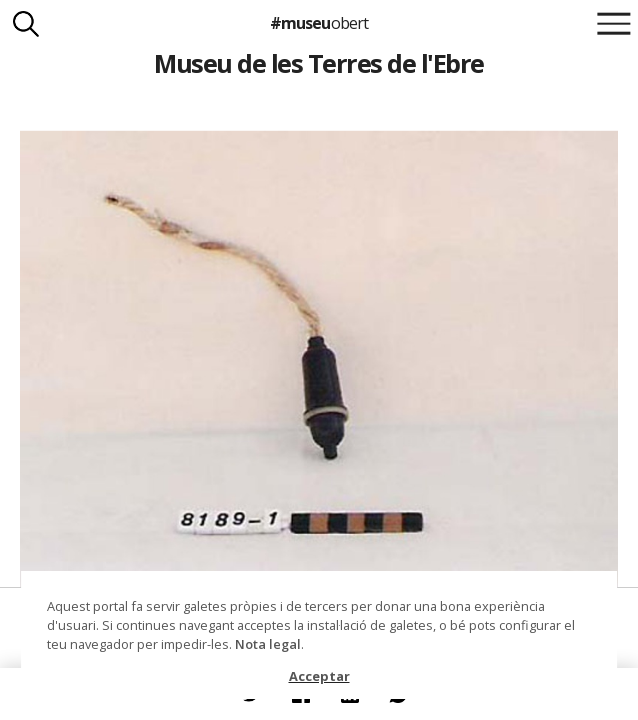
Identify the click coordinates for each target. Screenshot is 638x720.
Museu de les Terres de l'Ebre (318, 63)
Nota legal (268, 644)
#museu (318, 23)
